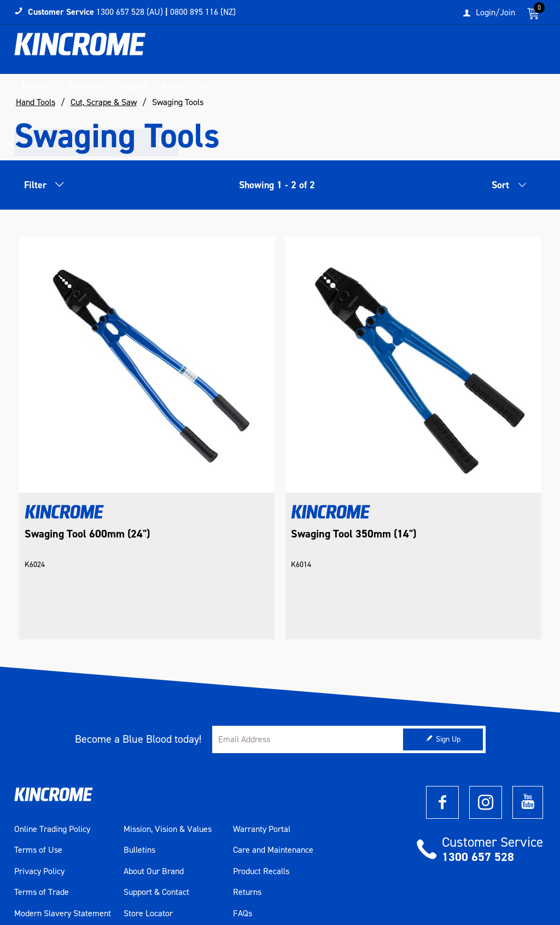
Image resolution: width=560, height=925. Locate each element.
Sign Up (448, 652)
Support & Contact (156, 805)
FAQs (243, 825)
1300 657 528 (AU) (130, 12)
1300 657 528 (478, 769)
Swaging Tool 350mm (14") (265, 441)
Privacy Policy (39, 783)
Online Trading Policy (52, 742)
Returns (247, 805)
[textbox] (447, 52)
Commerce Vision (73, 887)
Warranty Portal (262, 742)
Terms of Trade (42, 805)
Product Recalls (261, 783)
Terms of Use (38, 762)
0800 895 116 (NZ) (203, 12)
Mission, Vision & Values (168, 742)
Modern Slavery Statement (63, 825)
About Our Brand (154, 783)
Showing (277, 186)
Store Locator (148, 825)
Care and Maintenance (273, 762)
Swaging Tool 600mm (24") (87, 441)
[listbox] (503, 189)
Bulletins (139, 762)
